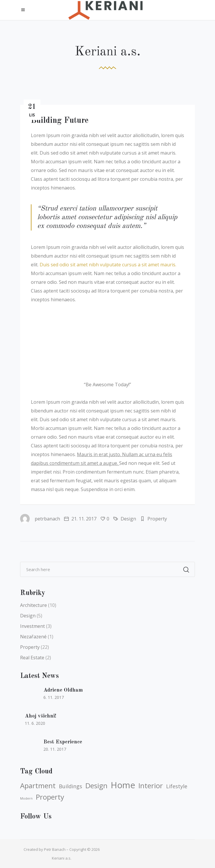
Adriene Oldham (63, 690)
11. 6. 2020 (35, 723)
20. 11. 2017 (55, 749)
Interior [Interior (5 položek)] (151, 786)
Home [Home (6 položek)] (123, 785)
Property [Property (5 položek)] (50, 797)
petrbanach (40, 519)
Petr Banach (55, 849)
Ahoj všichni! (40, 716)
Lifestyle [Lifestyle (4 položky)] (177, 786)
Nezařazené (33, 637)
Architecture (34, 605)
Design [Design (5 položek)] (96, 786)
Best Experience (63, 742)
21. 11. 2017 (80, 519)
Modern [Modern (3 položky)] (26, 798)
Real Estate (32, 658)
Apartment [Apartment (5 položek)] (38, 786)
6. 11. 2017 (54, 697)
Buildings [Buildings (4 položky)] (71, 786)
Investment (32, 626)
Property (157, 519)
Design (128, 519)
